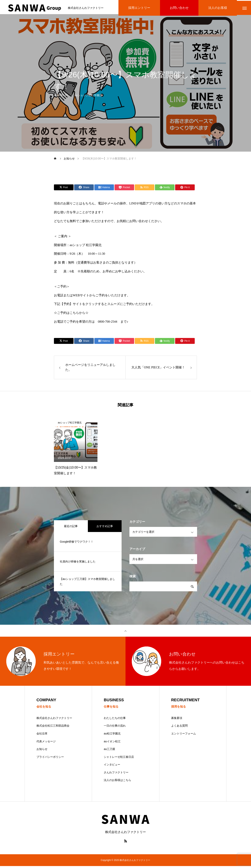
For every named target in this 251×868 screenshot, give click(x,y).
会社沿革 (42, 735)
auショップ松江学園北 (88, 98)
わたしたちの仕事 (115, 720)
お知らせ (42, 751)
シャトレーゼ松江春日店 (119, 759)
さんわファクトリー (116, 774)
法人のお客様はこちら (117, 782)
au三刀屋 (109, 751)
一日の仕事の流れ (115, 728)
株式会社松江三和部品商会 (53, 728)
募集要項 (177, 720)
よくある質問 (179, 728)
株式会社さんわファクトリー (54, 720)
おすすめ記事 (105, 528)
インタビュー (112, 766)
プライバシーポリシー (50, 759)
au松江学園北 (112, 735)
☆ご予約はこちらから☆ (71, 314)
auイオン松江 (112, 743)
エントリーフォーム (184, 735)
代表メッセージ (46, 743)
